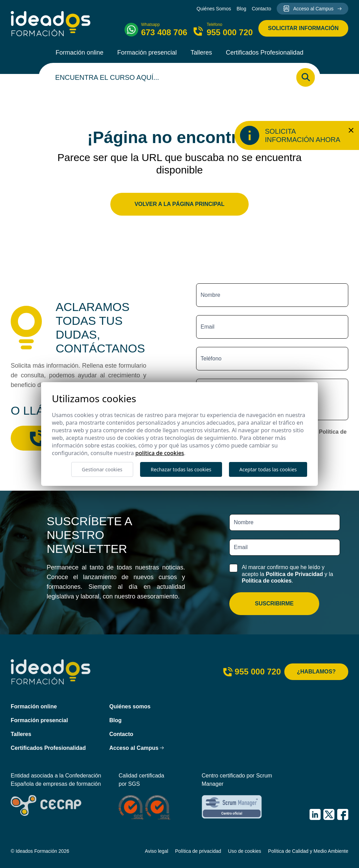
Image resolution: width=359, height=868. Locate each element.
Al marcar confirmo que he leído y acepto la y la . (287, 574)
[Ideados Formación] (51, 24)
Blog (241, 9)
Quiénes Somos (214, 9)
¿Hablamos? (316, 672)
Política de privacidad (198, 851)
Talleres (201, 53)
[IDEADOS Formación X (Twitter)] (329, 814)
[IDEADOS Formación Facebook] (343, 814)
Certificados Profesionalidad (265, 53)
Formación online (80, 53)
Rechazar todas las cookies (181, 469)
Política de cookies (267, 581)
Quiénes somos (130, 706)
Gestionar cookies (102, 469)
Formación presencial (147, 53)
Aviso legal (157, 851)
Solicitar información (303, 28)
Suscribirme (274, 603)
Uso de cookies (245, 851)
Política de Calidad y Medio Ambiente (308, 851)
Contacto (261, 9)
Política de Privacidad (294, 574)
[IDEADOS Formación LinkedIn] (315, 814)
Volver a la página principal (179, 204)
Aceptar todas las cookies (268, 469)
